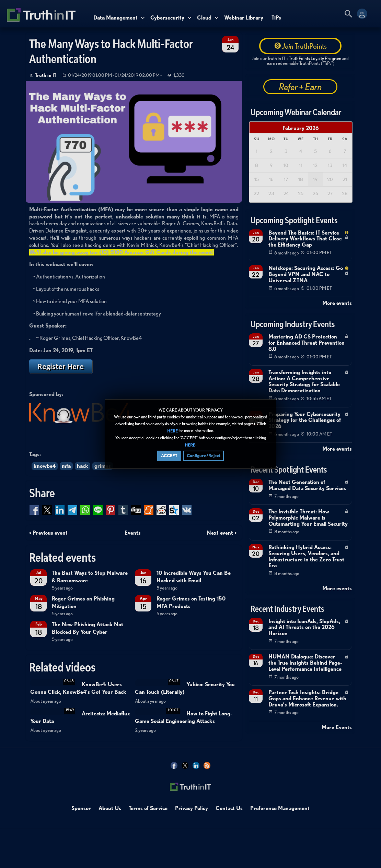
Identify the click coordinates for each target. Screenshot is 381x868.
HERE (172, 431)
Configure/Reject (204, 456)
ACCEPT (169, 456)
